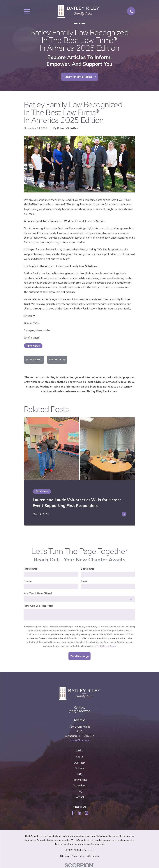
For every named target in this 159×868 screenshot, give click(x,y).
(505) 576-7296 (79, 711)
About (79, 757)
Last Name (88, 569)
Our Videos (79, 786)
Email (84, 581)
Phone (28, 581)
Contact (79, 797)
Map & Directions (79, 741)
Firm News (33, 346)
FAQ (79, 774)
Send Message (79, 656)
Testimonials (79, 780)
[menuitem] (65, 856)
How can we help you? (38, 606)
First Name (31, 569)
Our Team (79, 763)
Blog (79, 791)
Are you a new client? (38, 594)
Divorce (79, 768)
